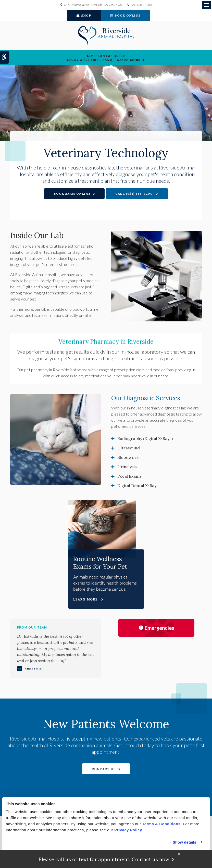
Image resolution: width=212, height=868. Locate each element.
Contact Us (104, 769)
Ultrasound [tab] (129, 448)
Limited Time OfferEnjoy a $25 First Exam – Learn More (104, 58)
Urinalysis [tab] (127, 467)
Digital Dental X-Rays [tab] (138, 486)
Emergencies (156, 628)
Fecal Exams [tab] (129, 476)
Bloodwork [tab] (128, 457)
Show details (185, 842)
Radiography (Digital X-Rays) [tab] (145, 438)
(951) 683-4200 (141, 5)
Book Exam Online (72, 194)
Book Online (126, 15)
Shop (84, 15)
